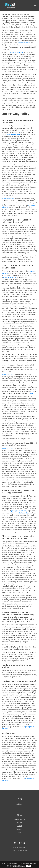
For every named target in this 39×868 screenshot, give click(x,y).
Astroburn (20, 829)
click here (31, 393)
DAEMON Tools (20, 819)
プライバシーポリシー (20, 851)
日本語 (19, 804)
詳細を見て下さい (19, 866)
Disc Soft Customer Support (22, 513)
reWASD (20, 823)
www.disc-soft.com (24, 43)
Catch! (20, 826)
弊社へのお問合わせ (20, 847)
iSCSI (20, 832)
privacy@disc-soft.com (19, 511)
